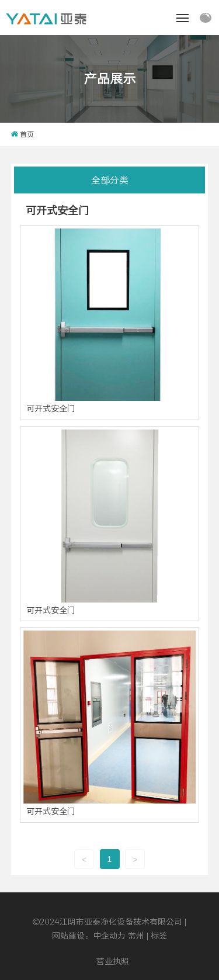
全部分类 (110, 180)
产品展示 (110, 79)
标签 (159, 936)
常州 (136, 936)
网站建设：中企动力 (89, 936)
